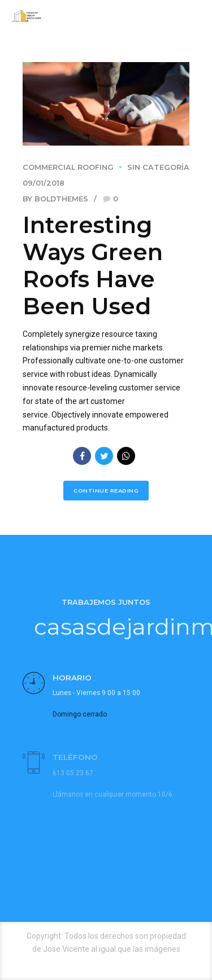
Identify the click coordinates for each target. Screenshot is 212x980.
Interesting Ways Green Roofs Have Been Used (93, 265)
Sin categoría (158, 167)
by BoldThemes (55, 199)
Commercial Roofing (68, 167)
